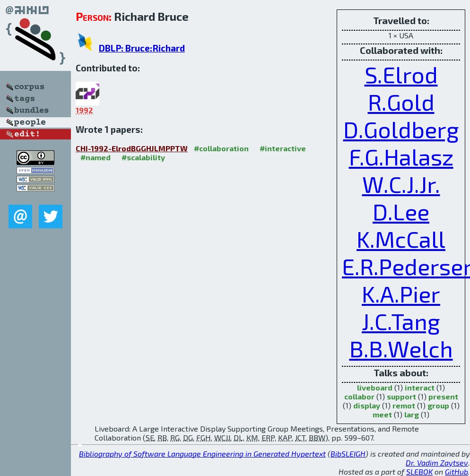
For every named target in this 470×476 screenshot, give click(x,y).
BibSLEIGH (348, 454)
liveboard (375, 387)
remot (404, 405)
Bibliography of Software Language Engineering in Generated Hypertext (202, 454)
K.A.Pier (401, 294)
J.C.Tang (401, 321)
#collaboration (221, 148)
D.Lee (401, 211)
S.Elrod (401, 74)
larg (412, 414)
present (443, 396)
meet (382, 414)
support (401, 396)
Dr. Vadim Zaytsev (437, 463)
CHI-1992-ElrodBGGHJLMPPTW (132, 148)
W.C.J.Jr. (401, 184)
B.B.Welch (401, 348)
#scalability (143, 157)
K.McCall (401, 239)
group (438, 405)
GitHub (457, 472)
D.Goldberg (401, 129)
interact (420, 387)
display (367, 405)
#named (96, 157)
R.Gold (401, 102)
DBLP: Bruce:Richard (142, 48)
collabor (359, 396)
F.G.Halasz (401, 156)
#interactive (283, 148)
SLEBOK (419, 472)
